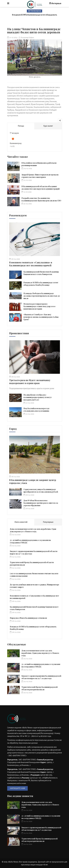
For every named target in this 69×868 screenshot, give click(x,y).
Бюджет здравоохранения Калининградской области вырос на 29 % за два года (41, 677)
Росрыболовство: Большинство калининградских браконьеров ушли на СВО (41, 199)
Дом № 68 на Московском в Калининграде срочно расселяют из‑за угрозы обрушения (41, 503)
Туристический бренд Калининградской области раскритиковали (40, 688)
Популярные (48, 522)
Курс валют (48, 126)
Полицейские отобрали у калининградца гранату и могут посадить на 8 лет (38, 397)
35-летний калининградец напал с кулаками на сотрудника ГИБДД (41, 665)
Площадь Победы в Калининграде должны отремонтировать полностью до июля (42, 296)
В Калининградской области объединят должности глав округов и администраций (41, 188)
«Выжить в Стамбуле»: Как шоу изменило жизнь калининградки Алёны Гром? (41, 317)
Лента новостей (21, 522)
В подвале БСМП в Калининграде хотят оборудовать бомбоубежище (41, 284)
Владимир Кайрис (26, 38)
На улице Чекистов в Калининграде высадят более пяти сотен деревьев (34, 31)
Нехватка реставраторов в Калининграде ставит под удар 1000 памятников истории (39, 306)
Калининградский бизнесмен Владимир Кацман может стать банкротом (41, 273)
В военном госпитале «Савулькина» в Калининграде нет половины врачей (31, 264)
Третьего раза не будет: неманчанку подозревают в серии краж (30, 382)
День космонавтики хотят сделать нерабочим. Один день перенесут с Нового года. (33, 530)
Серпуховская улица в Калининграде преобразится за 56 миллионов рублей (41, 491)
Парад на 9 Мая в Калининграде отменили (28, 618)
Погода (21, 126)
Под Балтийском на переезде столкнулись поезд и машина (36, 410)
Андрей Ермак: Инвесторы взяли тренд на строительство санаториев (40, 176)
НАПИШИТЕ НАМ (17, 788)
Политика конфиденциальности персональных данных (30, 740)
